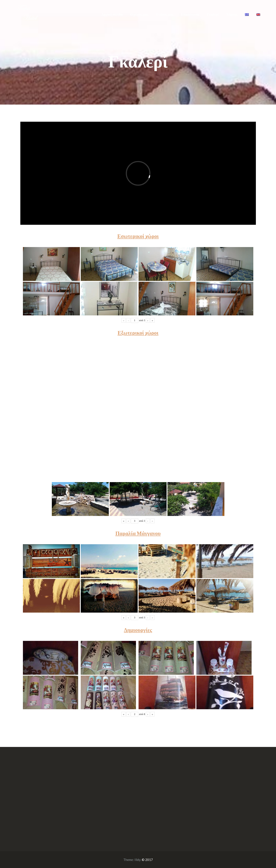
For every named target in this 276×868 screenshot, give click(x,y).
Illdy (137, 860)
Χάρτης (232, 14)
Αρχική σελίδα (112, 14)
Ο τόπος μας (165, 14)
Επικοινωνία (190, 14)
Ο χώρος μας (139, 14)
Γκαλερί (213, 14)
